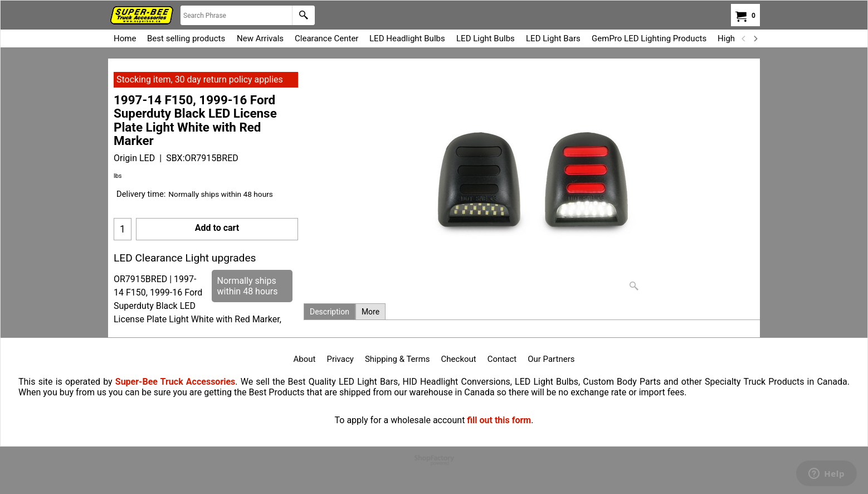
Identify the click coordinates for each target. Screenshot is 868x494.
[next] (755, 38)
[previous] (744, 38)
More (370, 312)
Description (330, 312)
